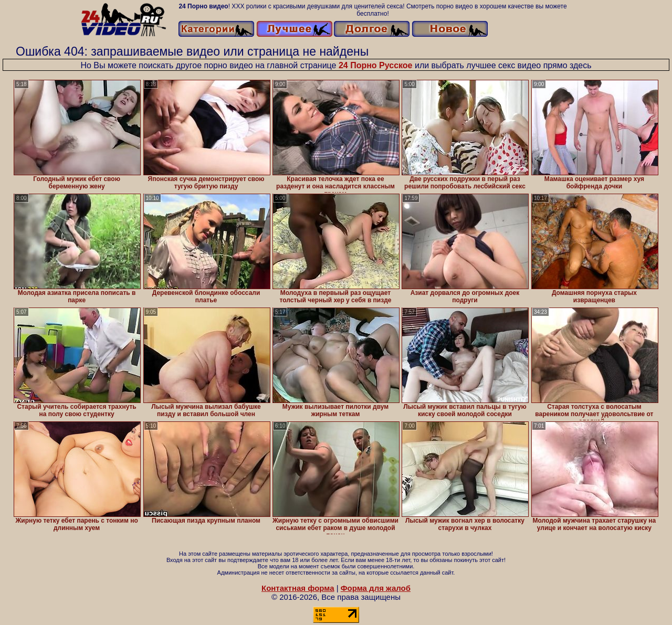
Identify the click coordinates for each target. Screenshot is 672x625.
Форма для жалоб (376, 588)
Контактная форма (298, 588)
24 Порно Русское (376, 65)
